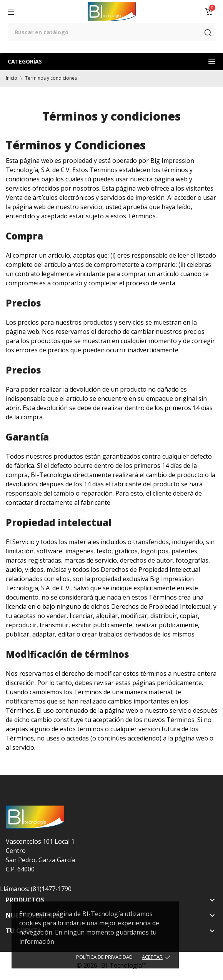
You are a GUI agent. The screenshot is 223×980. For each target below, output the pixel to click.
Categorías (111, 61)
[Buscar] (111, 32)
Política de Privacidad (104, 957)
